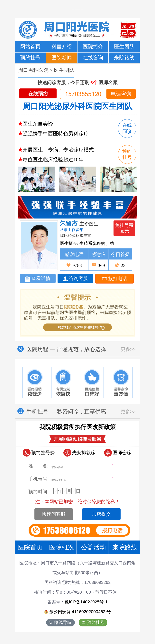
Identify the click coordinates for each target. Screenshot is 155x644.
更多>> (128, 349)
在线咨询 (93, 58)
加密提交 (101, 514)
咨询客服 (75, 279)
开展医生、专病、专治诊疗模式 (58, 150)
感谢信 (98, 254)
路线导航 (60, 622)
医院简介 (93, 47)
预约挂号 (30, 58)
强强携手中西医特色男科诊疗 (56, 134)
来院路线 (124, 58)
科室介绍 (62, 47)
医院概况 (62, 547)
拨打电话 (114, 279)
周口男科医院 (33, 70)
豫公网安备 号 (78, 612)
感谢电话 (74, 254)
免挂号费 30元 (124, 228)
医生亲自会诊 (38, 124)
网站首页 (30, 47)
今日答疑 (120, 254)
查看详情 (38, 279)
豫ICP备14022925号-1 (86, 602)
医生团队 (124, 47)
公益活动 (93, 547)
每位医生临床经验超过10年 (53, 160)
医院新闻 (62, 58)
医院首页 (30, 547)
